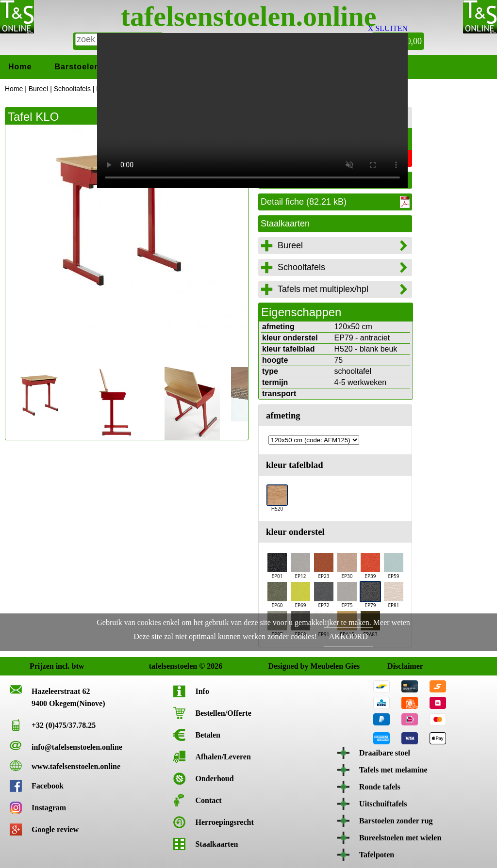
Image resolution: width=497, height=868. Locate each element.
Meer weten (392, 622)
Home (20, 67)
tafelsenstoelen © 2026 (158, 666)
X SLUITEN (388, 28)
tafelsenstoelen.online (249, 16)
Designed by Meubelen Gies (277, 666)
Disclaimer (396, 666)
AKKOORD (348, 636)
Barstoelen (77, 67)
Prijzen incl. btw (39, 666)
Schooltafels (72, 89)
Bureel (38, 89)
